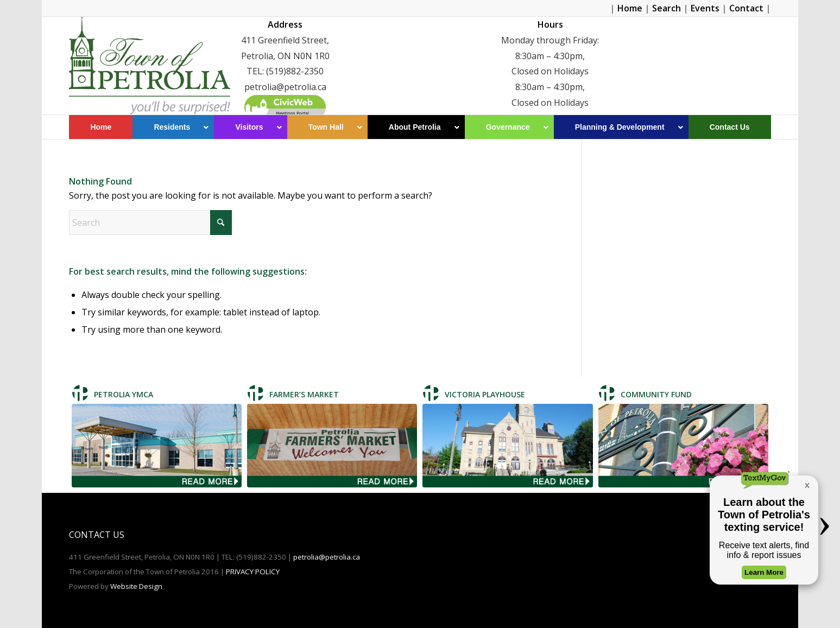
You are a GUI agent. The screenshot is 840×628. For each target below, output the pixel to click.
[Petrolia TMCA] (157, 446)
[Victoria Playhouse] (507, 446)
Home (630, 8)
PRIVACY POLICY (253, 572)
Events (705, 8)
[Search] (150, 223)
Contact (746, 8)
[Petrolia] (149, 66)
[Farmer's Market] (332, 446)
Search (667, 8)
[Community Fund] (683, 446)
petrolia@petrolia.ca (327, 557)
